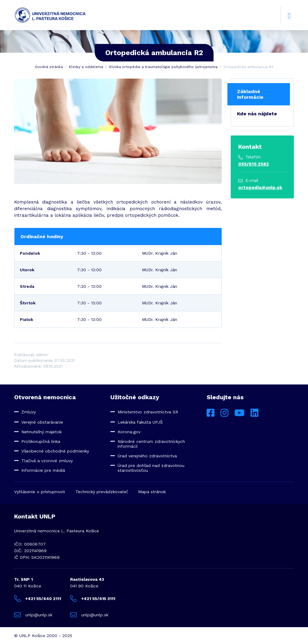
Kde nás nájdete (257, 114)
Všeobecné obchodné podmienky (55, 451)
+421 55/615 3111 (93, 599)
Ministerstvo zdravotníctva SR (148, 412)
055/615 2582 (254, 164)
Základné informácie (250, 94)
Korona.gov (129, 432)
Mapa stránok (152, 492)
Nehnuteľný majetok (42, 432)
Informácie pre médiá (43, 470)
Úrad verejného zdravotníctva (147, 456)
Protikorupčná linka (41, 441)
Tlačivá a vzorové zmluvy (47, 461)
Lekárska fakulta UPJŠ (140, 422)
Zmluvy (29, 412)
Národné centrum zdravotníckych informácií (151, 444)
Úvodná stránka (49, 67)
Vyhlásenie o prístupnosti (40, 492)
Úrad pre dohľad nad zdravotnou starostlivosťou (151, 468)
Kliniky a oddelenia (86, 67)
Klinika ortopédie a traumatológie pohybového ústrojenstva (163, 67)
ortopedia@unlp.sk (260, 188)
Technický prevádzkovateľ (102, 492)
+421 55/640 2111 (38, 599)
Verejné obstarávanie (42, 422)
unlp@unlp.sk (33, 615)
